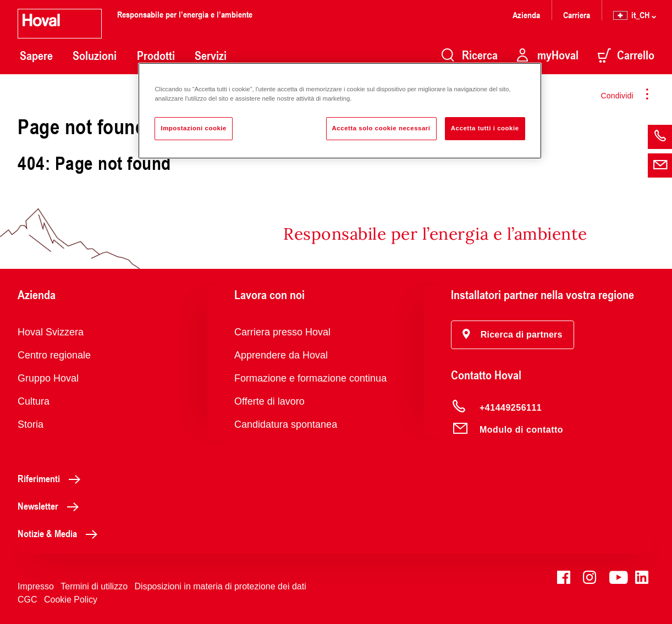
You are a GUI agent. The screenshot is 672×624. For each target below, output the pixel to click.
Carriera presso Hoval (282, 332)
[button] (513, 335)
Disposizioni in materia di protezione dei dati (221, 586)
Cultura (34, 401)
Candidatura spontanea (286, 424)
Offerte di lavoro (269, 401)
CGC (27, 600)
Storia (31, 424)
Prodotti (156, 56)
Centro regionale (54, 355)
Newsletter (51, 506)
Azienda (526, 15)
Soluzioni (95, 56)
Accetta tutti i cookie (485, 128)
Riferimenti (52, 478)
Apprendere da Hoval (281, 355)
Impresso (36, 586)
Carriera (577, 15)
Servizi (211, 56)
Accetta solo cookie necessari (381, 128)
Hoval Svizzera (51, 332)
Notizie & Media (60, 533)
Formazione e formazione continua (310, 378)
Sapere (36, 56)
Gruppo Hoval (48, 378)
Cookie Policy (71, 600)
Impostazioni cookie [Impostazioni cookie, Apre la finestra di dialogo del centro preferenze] (194, 128)
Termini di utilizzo (94, 586)
